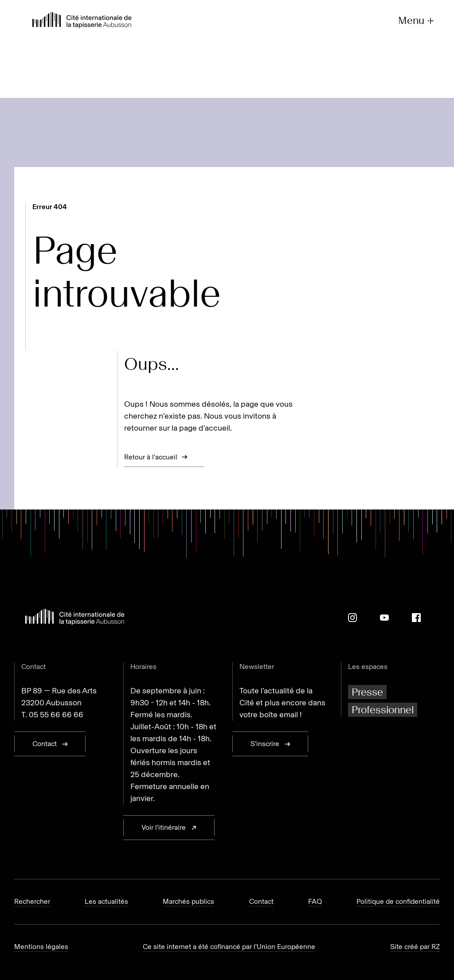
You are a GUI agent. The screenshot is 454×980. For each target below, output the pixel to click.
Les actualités (106, 901)
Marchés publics (188, 901)
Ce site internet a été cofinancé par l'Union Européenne (229, 947)
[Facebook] (416, 618)
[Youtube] (384, 618)
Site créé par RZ (415, 947)
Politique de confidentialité (398, 901)
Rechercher (32, 901)
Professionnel (383, 710)
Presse (367, 692)
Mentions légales (41, 947)
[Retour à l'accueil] (82, 21)
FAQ (315, 901)
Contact (261, 901)
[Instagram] (352, 618)
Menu (417, 21)
